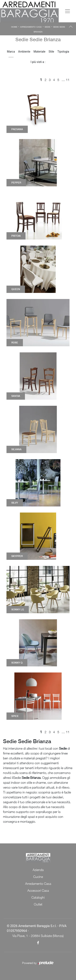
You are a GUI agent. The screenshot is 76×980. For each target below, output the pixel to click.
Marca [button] (11, 52)
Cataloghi (38, 897)
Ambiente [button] (24, 52)
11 (68, 80)
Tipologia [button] (63, 52)
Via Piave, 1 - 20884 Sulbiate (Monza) (38, 936)
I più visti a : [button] (38, 62)
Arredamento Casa (31, 27)
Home (14, 27)
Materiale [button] (39, 52)
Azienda (38, 870)
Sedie (47, 27)
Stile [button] (51, 52)
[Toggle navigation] (67, 11)
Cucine (38, 877)
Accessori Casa (38, 890)
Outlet (38, 904)
